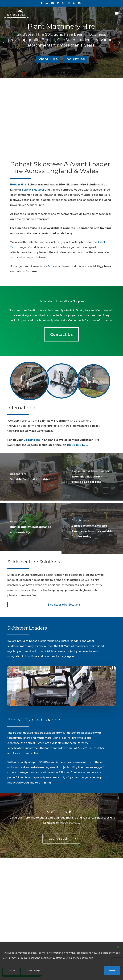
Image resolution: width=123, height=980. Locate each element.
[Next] (119, 43)
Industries (75, 59)
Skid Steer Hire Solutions (64, 605)
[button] (117, 13)
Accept (112, 971)
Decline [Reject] (11, 971)
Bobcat (53, 266)
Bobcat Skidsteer (33, 190)
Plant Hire (48, 59)
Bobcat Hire (32, 440)
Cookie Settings (33, 971)
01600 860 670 (77, 445)
